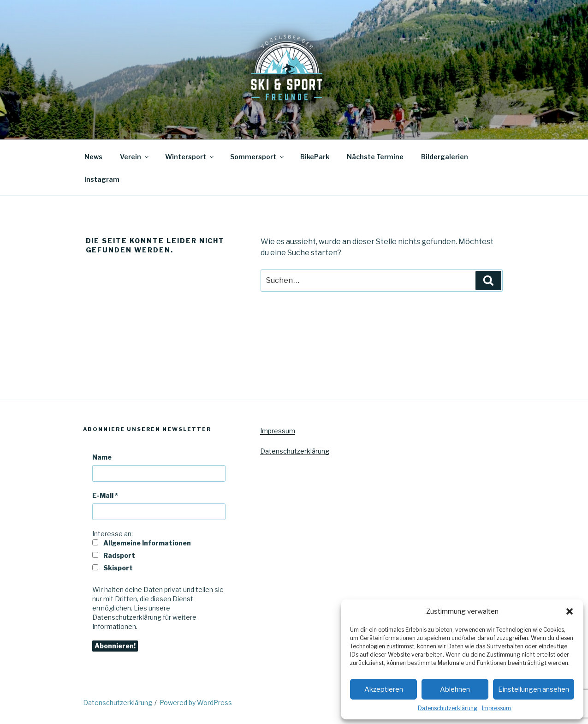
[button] (570, 611)
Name (102, 457)
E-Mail (105, 495)
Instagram (102, 179)
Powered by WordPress (196, 703)
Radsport (114, 555)
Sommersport (258, 157)
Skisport (113, 568)
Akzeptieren (384, 689)
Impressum (496, 708)
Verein (135, 157)
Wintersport (190, 157)
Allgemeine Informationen (142, 543)
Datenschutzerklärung (448, 708)
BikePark (315, 157)
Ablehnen (455, 689)
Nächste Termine (375, 157)
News (93, 157)
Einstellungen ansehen (534, 689)
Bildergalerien (445, 157)
